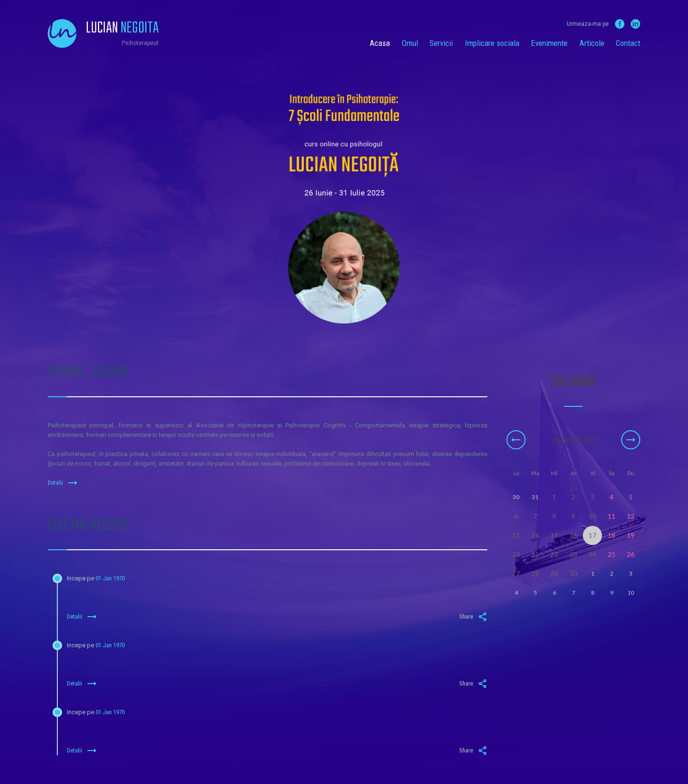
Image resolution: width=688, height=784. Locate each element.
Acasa (380, 43)
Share (473, 617)
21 (535, 554)
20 (516, 554)
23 (573, 554)
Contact (628, 43)
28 (535, 573)
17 (592, 535)
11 (612, 516)
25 (612, 554)
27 (516, 573)
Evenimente (549, 43)
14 (535, 535)
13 (516, 535)
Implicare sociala (492, 43)
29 (554, 573)
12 (631, 516)
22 (554, 554)
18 (612, 535)
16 (573, 535)
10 (592, 516)
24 (592, 554)
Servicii (441, 43)
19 (631, 535)
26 (631, 554)
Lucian (122, 29)
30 (573, 573)
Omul (410, 43)
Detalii (63, 483)
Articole (592, 43)
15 (554, 535)
